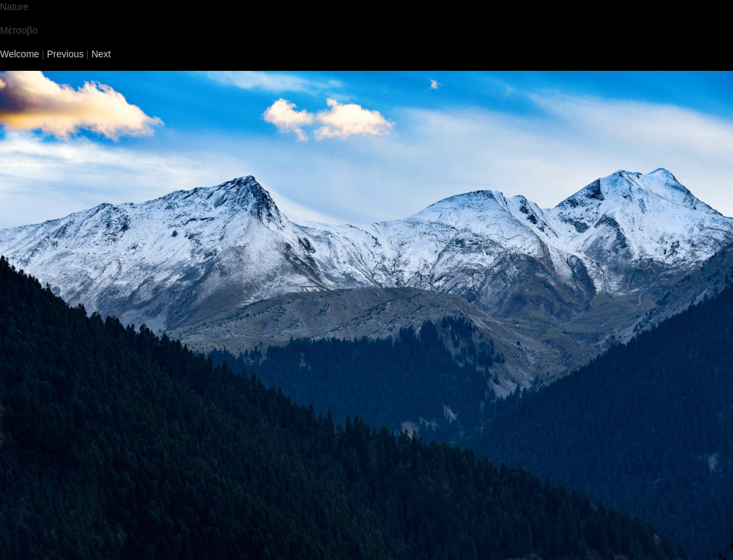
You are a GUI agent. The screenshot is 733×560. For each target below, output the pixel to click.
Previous (65, 54)
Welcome (20, 54)
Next (101, 54)
